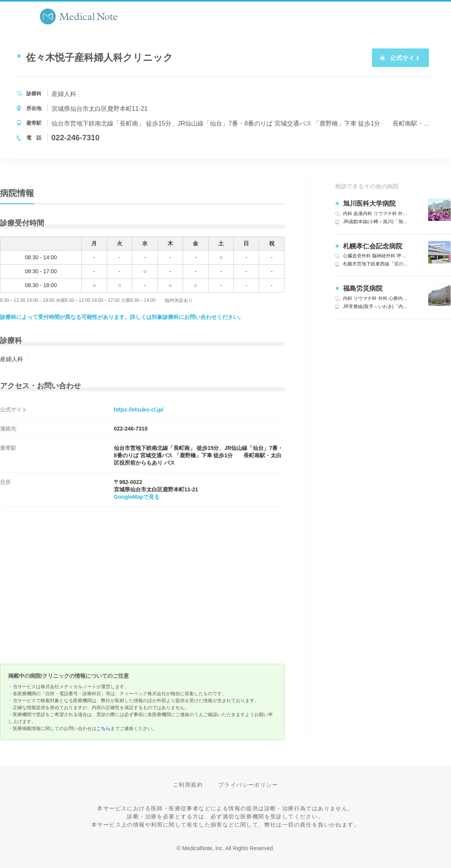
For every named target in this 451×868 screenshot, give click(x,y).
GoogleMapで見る (137, 497)
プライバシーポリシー (248, 785)
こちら (103, 728)
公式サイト (400, 58)
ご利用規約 (188, 785)
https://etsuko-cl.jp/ (139, 410)
